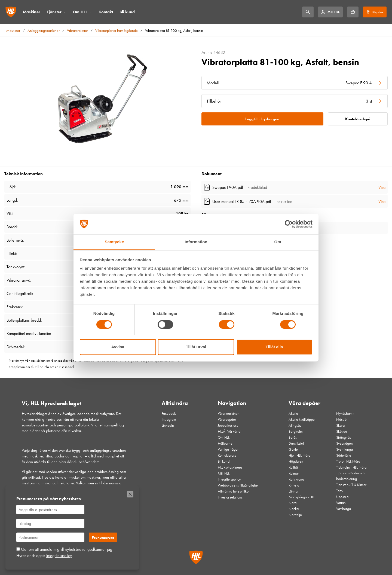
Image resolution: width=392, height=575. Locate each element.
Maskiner (32, 12)
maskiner (36, 456)
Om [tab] (278, 242)
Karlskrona (296, 479)
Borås (293, 437)
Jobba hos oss (228, 425)
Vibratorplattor (77, 30)
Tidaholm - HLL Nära (351, 467)
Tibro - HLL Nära (348, 461)
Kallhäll (294, 467)
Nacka (294, 509)
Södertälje (344, 455)
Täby (340, 491)
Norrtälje (295, 515)
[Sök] (308, 12)
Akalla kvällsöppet (302, 419)
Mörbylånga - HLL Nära (302, 500)
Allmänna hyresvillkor (234, 491)
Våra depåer (227, 419)
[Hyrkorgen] (353, 12)
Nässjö (341, 419)
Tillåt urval (196, 347)
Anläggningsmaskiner (44, 30)
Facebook (169, 413)
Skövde (342, 431)
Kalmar (294, 473)
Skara (340, 425)
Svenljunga (344, 449)
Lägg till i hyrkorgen (262, 119)
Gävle (293, 449)
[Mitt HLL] (330, 12)
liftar (49, 456)
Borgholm (296, 431)
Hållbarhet (226, 443)
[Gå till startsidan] (11, 12)
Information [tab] (196, 242)
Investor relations (230, 497)
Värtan (341, 503)
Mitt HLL (224, 473)
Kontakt (106, 12)
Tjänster (54, 12)
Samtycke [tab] (114, 242)
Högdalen (296, 461)
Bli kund (127, 12)
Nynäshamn (345, 413)
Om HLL (80, 12)
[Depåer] (375, 12)
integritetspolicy (59, 556)
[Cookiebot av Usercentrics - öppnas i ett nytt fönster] (289, 224)
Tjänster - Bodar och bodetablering (351, 476)
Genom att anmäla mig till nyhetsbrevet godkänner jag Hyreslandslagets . (64, 552)
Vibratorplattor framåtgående (117, 30)
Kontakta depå (358, 119)
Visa (382, 187)
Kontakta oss (227, 455)
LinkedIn (168, 425)
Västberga (344, 509)
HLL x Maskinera (230, 467)
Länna (293, 491)
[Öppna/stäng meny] (65, 12)
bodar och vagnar (69, 456)
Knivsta (294, 485)
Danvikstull (297, 443)
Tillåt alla (274, 347)
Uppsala (342, 497)
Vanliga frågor (228, 449)
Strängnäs (344, 437)
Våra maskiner (228, 413)
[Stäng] (130, 494)
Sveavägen (344, 443)
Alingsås (295, 425)
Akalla (293, 413)
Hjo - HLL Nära (299, 455)
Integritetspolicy (229, 479)
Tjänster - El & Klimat (351, 485)
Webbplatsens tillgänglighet (238, 485)
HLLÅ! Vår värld (229, 431)
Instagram (169, 419)
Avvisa (118, 347)
